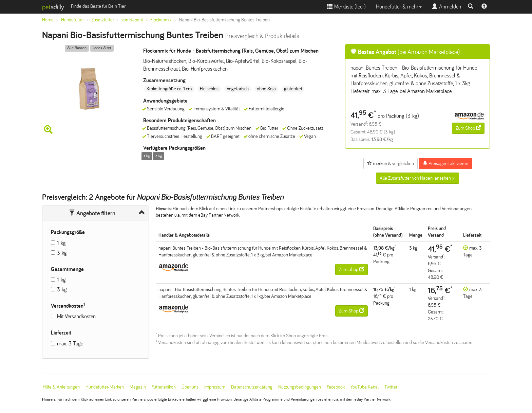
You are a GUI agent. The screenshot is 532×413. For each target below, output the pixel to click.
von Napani (132, 20)
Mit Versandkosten (76, 316)
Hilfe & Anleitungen (61, 387)
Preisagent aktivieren (445, 163)
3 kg (62, 253)
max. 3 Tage (70, 344)
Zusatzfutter (103, 20)
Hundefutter (72, 20)
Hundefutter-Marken (105, 387)
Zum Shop (468, 128)
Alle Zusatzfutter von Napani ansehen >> (417, 178)
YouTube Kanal (365, 387)
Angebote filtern (92, 213)
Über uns (190, 387)
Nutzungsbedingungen (300, 387)
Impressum (215, 387)
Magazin (138, 387)
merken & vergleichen (391, 163)
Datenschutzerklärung (252, 387)
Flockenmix (161, 20)
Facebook (336, 387)
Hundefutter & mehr (399, 7)
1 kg (61, 243)
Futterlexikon (164, 387)
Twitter (391, 387)
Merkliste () (346, 7)
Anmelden (446, 7)
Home (48, 20)
